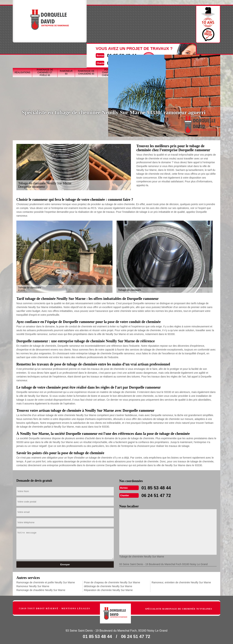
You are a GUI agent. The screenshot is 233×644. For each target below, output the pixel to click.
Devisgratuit (138, 23)
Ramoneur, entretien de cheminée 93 (207, 49)
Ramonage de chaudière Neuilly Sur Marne (41, 589)
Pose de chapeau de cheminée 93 (109, 49)
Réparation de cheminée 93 (182, 49)
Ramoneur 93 (66, 49)
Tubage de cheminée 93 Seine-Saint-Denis (134, 49)
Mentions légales (76, 608)
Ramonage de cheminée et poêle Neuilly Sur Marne (46, 582)
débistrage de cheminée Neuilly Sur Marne (108, 586)
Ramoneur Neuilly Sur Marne (33, 586)
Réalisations (22, 49)
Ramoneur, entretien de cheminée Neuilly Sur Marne (181, 582)
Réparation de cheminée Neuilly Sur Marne (108, 589)
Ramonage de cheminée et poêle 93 (45, 49)
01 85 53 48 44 (109, 19)
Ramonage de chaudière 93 (86, 49)
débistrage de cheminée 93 (159, 49)
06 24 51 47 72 (109, 27)
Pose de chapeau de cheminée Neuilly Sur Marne (112, 582)
